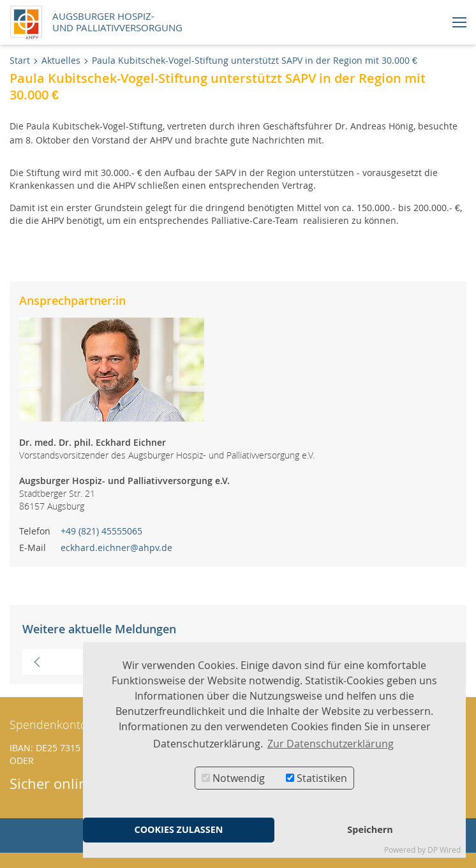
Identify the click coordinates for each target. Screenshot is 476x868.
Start (20, 60)
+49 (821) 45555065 (101, 531)
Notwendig (233, 778)
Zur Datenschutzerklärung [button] (331, 744)
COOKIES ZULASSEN (178, 829)
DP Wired (444, 850)
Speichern (370, 829)
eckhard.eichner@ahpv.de (116, 548)
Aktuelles (61, 60)
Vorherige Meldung (43, 662)
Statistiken (316, 778)
